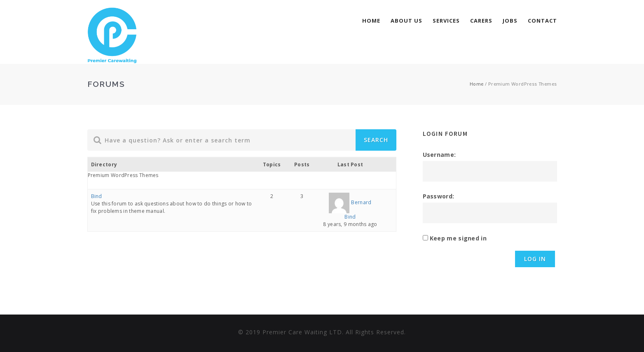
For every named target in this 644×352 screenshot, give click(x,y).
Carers (481, 21)
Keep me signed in (458, 238)
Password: (439, 196)
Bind (97, 196)
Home (371, 21)
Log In (535, 259)
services (446, 21)
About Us (406, 21)
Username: (439, 155)
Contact (542, 21)
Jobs (510, 21)
